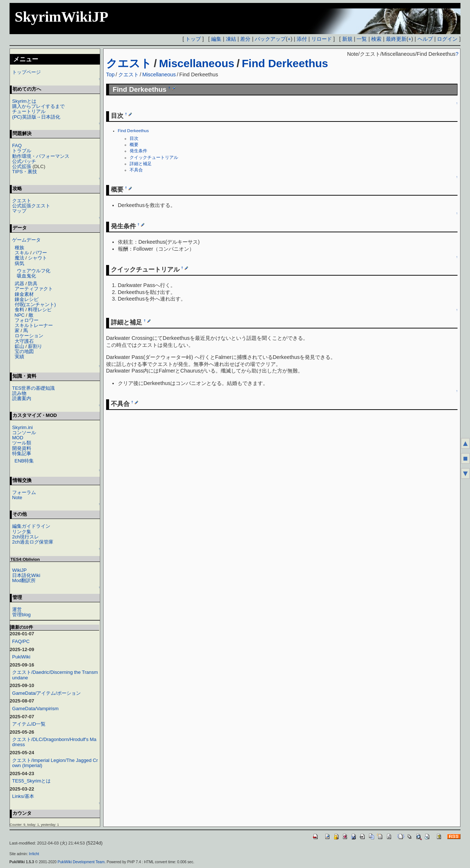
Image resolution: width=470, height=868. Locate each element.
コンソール (24, 433)
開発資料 (22, 448)
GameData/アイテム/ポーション (46, 693)
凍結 (231, 39)
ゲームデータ (26, 240)
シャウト (37, 258)
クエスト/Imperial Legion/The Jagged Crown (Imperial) (55, 763)
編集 (216, 39)
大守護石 (24, 341)
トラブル (22, 151)
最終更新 (396, 39)
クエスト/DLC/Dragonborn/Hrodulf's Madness (54, 742)
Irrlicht (34, 854)
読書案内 (22, 398)
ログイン (447, 39)
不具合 (136, 170)
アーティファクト (34, 289)
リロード (322, 39)
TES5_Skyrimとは (31, 781)
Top (110, 75)
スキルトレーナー (34, 325)
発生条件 (138, 151)
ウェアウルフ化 (34, 271)
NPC (20, 315)
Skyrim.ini (22, 427)
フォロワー (27, 320)
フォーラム (24, 492)
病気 (19, 263)
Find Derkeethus (285, 63)
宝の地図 (24, 351)
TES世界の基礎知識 (33, 388)
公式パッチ (24, 161)
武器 (19, 284)
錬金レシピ (27, 299)
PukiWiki (21, 657)
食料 (19, 310)
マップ (19, 211)
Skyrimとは (24, 101)
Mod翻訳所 (24, 580)
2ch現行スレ (26, 537)
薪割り (35, 346)
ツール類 (22, 443)
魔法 (19, 258)
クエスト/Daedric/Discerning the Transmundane (55, 675)
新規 (347, 39)
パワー (40, 253)
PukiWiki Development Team (81, 862)
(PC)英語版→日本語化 (36, 117)
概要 (134, 145)
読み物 (19, 393)
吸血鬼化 (26, 276)
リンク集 (22, 532)
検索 (376, 39)
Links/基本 (23, 796)
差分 (245, 39)
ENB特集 (24, 461)
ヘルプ (425, 39)
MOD (18, 438)
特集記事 (22, 453)
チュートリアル (29, 111)
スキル (22, 253)
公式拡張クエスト (31, 206)
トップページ (26, 72)
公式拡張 (22, 166)
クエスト (129, 63)
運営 (17, 609)
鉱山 (19, 346)
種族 (19, 248)
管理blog (21, 615)
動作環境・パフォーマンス (41, 156)
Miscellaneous (197, 63)
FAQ (17, 146)
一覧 (362, 39)
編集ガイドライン (31, 526)
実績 (19, 357)
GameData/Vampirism (35, 709)
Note (17, 497)
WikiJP (19, 570)
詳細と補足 (141, 164)
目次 (134, 138)
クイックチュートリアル (154, 157)
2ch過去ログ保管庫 (33, 542)
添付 (302, 39)
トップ (193, 39)
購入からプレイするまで (38, 106)
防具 (33, 284)
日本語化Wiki (26, 575)
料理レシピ (40, 310)
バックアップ (270, 39)
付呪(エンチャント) (35, 304)
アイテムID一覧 (29, 724)
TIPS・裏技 (25, 172)
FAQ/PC (21, 641)
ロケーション (29, 336)
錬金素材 (24, 294)
